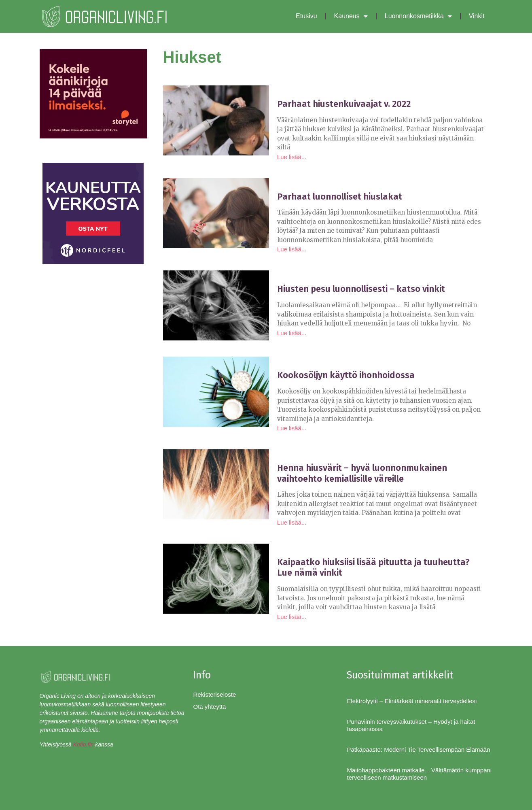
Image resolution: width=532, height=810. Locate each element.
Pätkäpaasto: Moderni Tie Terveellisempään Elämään (418, 749)
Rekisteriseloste (214, 694)
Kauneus (351, 16)
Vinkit (477, 16)
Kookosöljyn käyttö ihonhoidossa (346, 375)
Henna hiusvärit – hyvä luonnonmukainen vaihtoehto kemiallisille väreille (362, 473)
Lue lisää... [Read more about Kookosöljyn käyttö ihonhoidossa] (292, 428)
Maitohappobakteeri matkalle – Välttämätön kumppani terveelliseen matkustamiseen (419, 774)
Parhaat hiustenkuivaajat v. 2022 (344, 104)
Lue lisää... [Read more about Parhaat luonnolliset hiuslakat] (292, 249)
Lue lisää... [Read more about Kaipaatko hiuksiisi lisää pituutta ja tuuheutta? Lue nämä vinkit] (292, 617)
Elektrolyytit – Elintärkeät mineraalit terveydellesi (412, 701)
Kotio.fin (84, 744)
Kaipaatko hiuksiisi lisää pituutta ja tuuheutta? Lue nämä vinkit (373, 567)
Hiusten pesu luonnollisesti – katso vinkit (361, 289)
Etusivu (306, 16)
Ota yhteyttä (209, 707)
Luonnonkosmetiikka (418, 16)
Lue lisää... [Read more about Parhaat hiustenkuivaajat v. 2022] (292, 157)
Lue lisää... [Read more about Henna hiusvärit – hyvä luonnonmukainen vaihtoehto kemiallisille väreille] (292, 522)
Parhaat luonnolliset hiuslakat (340, 197)
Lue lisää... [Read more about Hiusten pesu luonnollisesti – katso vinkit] (292, 333)
